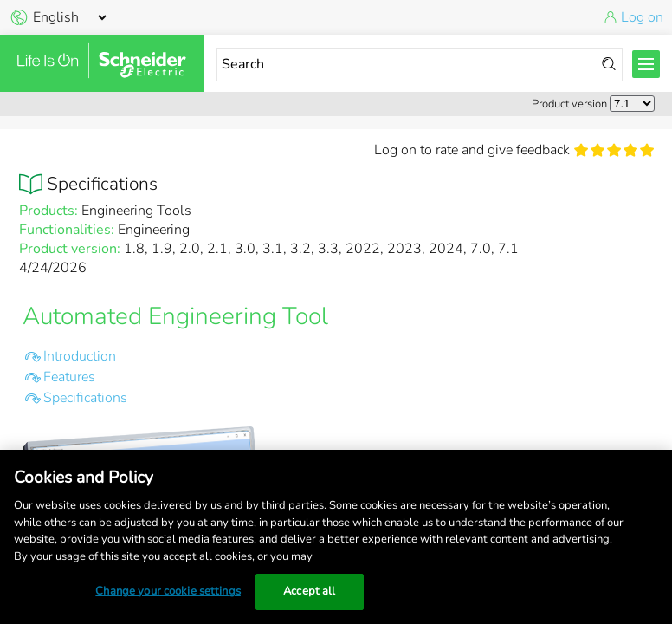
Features (69, 377)
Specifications (85, 398)
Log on (642, 17)
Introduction (80, 356)
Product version (569, 104)
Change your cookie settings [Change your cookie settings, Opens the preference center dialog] (168, 591)
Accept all (309, 591)
